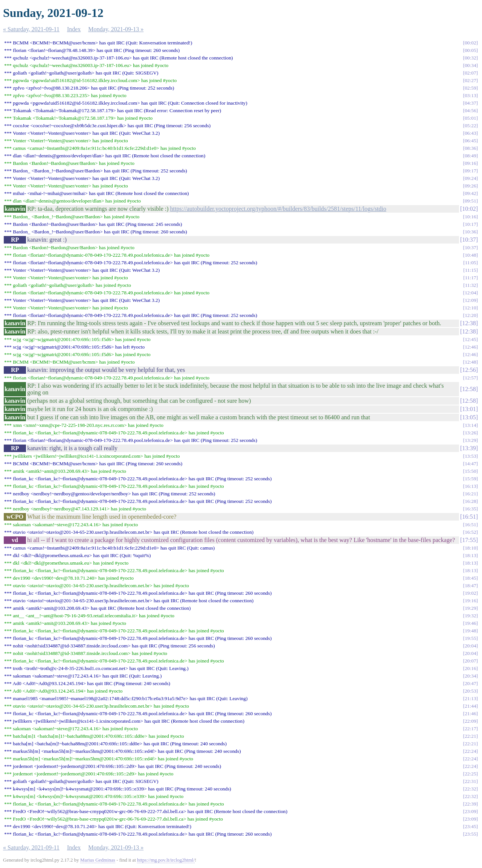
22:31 (470, 781)
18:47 (470, 586)
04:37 (470, 103)
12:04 (470, 293)
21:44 (470, 706)
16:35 (470, 509)
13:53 (470, 456)
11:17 (471, 278)
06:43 (470, 133)
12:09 (470, 300)
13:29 (470, 440)
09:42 (470, 193)
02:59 (470, 88)
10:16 (470, 217)
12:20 (470, 315)
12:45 (470, 339)
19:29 (470, 608)
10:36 (470, 232)
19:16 (470, 601)
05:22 (470, 126)
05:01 (470, 118)
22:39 (470, 804)
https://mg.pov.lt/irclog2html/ (166, 860)
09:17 (470, 171)
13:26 (470, 433)
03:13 (470, 95)
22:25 (470, 774)
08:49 (470, 156)
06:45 (470, 141)
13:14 (470, 425)
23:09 (470, 811)
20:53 (470, 691)
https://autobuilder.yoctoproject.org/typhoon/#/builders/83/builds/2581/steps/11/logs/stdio (278, 209)
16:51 (469, 517)
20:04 (470, 646)
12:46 (470, 347)
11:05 (471, 263)
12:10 (470, 308)
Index (74, 29)
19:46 (470, 623)
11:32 (471, 285)
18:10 (470, 548)
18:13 (470, 555)
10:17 (470, 224)
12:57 (470, 378)
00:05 (470, 50)
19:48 (470, 631)
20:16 (470, 668)
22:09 (470, 721)
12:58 (469, 389)
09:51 (470, 201)
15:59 (470, 479)
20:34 (470, 676)
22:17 (470, 729)
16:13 (470, 486)
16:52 (470, 532)
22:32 (470, 789)
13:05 (469, 417)
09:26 (470, 186)
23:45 (470, 826)
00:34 (470, 65)
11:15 (471, 270)
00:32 (470, 58)
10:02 (469, 209)
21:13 (470, 698)
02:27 (470, 80)
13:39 (469, 448)
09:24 (470, 178)
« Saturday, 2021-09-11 (31, 29)
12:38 (469, 323)
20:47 (470, 683)
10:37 (469, 240)
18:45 (470, 578)
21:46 (470, 713)
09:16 (470, 163)
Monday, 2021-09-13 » (116, 29)
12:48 (470, 362)
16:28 (470, 501)
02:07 (470, 73)
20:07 (470, 661)
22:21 (470, 736)
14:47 (470, 464)
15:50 (470, 471)
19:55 (470, 638)
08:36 (470, 148)
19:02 (470, 593)
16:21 (470, 494)
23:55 (470, 834)
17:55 (469, 540)
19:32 (470, 616)
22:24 (470, 751)
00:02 (470, 43)
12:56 (469, 370)
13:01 (469, 409)
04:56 (470, 110)
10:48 (470, 255)
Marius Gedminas (98, 860)
